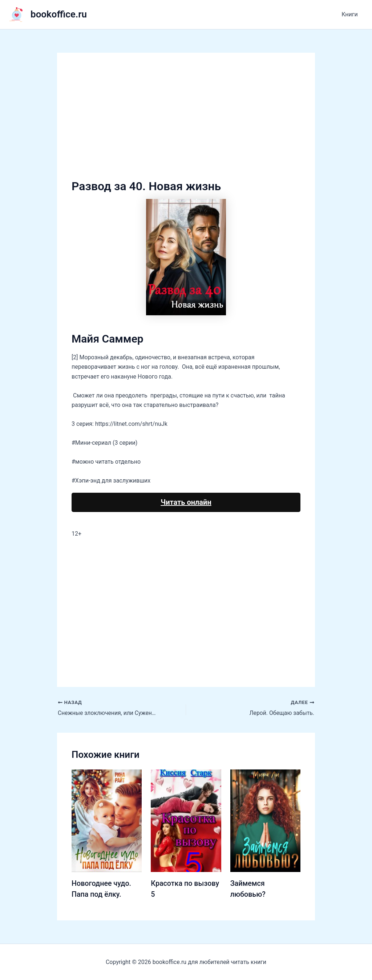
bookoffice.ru (59, 14)
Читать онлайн (186, 502)
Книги (351, 14)
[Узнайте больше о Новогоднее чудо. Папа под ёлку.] (107, 820)
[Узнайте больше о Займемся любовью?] (265, 820)
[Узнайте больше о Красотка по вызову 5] (186, 820)
